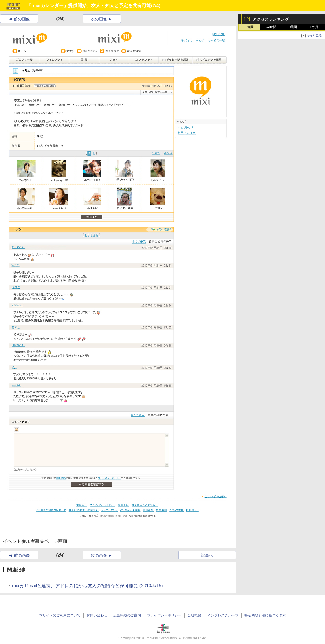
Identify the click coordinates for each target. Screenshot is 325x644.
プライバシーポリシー (164, 615)
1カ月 (314, 27)
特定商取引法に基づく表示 (265, 615)
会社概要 (194, 615)
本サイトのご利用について (60, 615)
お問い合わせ (97, 615)
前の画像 (22, 19)
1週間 (293, 27)
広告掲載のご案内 (127, 615)
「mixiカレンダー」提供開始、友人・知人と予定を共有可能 (89, 6)
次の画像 (99, 19)
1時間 (250, 27)
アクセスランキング (271, 19)
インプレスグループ (223, 615)
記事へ (207, 555)
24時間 (271, 27)
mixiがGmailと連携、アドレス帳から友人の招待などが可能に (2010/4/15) (88, 586)
